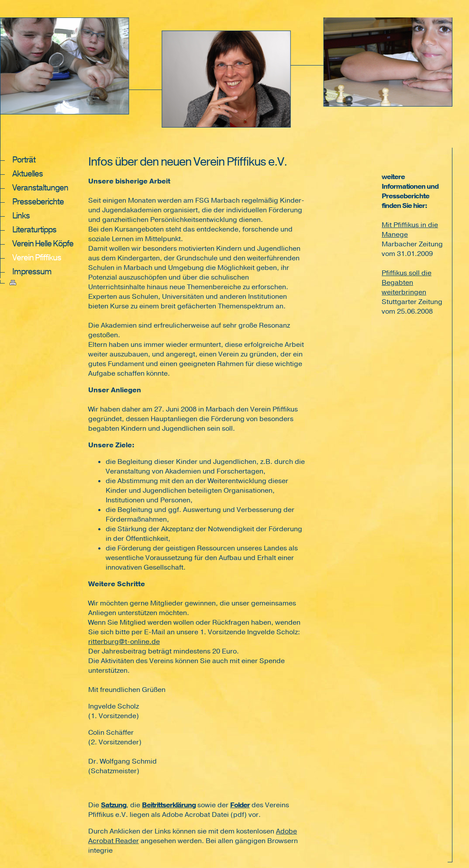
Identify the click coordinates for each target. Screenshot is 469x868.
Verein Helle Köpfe (43, 244)
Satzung (114, 805)
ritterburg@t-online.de (124, 642)
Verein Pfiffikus (37, 258)
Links (21, 216)
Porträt (24, 160)
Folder (240, 805)
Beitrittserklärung (169, 805)
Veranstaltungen (40, 188)
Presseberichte (38, 202)
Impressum (32, 272)
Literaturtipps (34, 230)
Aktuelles (28, 174)
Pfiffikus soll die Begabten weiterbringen (407, 283)
